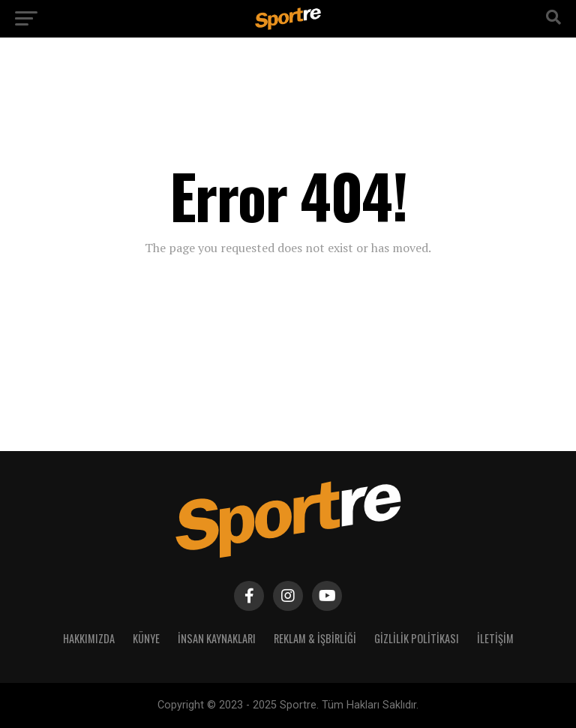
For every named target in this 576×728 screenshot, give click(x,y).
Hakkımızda (89, 638)
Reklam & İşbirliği (315, 638)
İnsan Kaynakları (217, 638)
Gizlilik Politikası (417, 638)
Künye (146, 638)
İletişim (495, 638)
